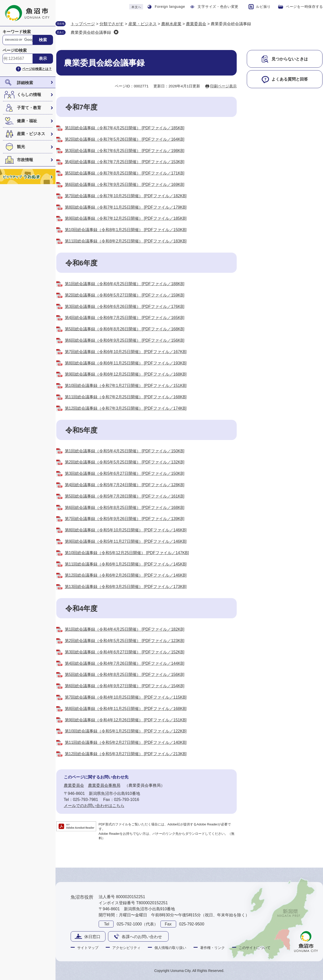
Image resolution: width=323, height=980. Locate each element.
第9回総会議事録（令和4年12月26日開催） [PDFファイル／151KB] (126, 720)
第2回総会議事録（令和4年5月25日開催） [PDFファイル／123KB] (125, 641)
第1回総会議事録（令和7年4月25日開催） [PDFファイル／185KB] (125, 128)
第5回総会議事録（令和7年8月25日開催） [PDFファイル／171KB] (125, 173)
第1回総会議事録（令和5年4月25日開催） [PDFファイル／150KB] (125, 451)
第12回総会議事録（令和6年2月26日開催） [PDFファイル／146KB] (126, 575)
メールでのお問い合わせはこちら (94, 806)
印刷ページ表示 (223, 86)
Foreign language (170, 7)
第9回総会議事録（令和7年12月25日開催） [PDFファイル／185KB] (126, 218)
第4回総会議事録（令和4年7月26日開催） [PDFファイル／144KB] (125, 663)
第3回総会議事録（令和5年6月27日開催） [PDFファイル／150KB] (125, 473)
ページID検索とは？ (37, 69)
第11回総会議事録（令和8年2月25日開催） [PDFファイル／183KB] (126, 241)
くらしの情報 (29, 95)
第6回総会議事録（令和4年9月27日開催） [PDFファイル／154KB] (125, 686)
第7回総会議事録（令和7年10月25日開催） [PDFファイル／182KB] (126, 196)
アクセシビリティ (126, 948)
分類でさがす (112, 24)
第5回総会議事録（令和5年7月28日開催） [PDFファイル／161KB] (125, 496)
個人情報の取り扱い (170, 948)
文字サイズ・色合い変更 (218, 7)
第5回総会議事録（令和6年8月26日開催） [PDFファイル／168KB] (125, 329)
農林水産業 (171, 24)
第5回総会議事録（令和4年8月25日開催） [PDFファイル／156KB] (125, 675)
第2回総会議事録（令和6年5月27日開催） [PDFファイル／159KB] (125, 295)
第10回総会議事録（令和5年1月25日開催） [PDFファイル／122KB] (126, 731)
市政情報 (25, 160)
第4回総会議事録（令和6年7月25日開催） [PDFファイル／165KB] (125, 318)
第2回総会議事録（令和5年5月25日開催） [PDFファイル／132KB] (125, 462)
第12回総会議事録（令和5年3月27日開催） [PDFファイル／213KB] (126, 754)
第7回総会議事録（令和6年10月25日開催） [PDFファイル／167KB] (126, 352)
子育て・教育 (29, 108)
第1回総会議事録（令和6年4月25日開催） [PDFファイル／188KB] (125, 284)
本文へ (136, 7)
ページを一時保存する (304, 7)
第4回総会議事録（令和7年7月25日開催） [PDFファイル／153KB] (125, 162)
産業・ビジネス (31, 134)
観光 (21, 147)
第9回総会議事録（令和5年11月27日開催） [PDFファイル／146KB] (126, 541)
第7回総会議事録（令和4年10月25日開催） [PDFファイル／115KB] (126, 697)
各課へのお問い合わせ (142, 937)
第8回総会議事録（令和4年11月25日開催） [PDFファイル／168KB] (126, 709)
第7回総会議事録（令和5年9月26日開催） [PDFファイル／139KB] (125, 519)
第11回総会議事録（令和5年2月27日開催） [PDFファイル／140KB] (126, 742)
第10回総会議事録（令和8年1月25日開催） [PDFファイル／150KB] (126, 230)
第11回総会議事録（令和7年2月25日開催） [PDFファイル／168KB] (126, 397)
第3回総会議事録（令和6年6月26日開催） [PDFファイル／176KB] (125, 307)
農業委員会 (196, 24)
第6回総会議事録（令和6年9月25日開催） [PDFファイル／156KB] (125, 340)
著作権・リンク (212, 948)
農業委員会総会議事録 (91, 32)
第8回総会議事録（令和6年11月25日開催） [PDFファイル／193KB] (126, 363)
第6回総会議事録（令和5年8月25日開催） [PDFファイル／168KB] (125, 508)
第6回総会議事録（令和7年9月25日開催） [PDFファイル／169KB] (125, 185)
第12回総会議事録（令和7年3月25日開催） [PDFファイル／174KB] (126, 408)
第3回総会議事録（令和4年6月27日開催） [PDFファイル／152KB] (125, 652)
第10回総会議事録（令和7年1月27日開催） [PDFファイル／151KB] (126, 386)
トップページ (83, 24)
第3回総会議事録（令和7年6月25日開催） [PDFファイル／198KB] (125, 151)
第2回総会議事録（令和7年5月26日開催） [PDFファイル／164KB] (125, 139)
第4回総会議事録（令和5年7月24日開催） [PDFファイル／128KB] (125, 485)
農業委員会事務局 (104, 785)
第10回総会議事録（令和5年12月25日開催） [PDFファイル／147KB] (127, 553)
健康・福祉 (27, 121)
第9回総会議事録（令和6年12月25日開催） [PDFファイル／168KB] (126, 374)
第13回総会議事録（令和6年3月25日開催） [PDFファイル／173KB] (126, 587)
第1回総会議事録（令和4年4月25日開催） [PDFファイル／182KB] (125, 629)
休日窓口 (92, 937)
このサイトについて (255, 948)
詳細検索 (25, 83)
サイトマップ (88, 948)
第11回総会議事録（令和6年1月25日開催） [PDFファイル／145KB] (126, 564)
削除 (116, 32)
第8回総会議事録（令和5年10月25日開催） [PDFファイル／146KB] (126, 530)
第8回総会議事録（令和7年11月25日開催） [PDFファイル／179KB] (126, 207)
